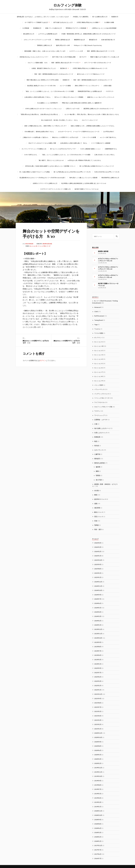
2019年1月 (98, 807)
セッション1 (98, 342)
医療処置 (97, 437)
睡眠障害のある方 (80, 40)
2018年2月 (98, 837)
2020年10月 (98, 737)
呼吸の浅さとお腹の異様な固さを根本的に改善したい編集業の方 (82, 103)
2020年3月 (98, 759)
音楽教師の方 (37, 28)
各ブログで (83, 57)
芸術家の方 (66, 80)
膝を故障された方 (29, 34)
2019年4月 (98, 798)
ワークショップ (99, 415)
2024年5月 (98, 608)
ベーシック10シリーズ (44, 246)
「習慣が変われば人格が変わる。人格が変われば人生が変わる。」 (40, 114)
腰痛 (97, 471)
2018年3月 (98, 832)
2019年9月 (98, 781)
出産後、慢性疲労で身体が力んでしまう (44, 68)
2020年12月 (98, 733)
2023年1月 (98, 664)
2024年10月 (98, 590)
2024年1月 (98, 625)
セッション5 (98, 363)
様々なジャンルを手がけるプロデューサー (63, 149)
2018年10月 (98, 815)
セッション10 (99, 346)
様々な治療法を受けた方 (100, 17)
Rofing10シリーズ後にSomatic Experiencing (88, 45)
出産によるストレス (101, 433)
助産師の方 (115, 17)
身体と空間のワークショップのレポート (87, 86)
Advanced (97, 307)
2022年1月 (98, 690)
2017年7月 (98, 850)
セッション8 (33, 246)
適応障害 (97, 508)
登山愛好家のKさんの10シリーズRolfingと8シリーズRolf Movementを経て (42, 178)
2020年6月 (98, 750)
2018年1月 (98, 841)
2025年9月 (98, 564)
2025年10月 (98, 560)
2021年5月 (98, 711)
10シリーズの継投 (65, 86)
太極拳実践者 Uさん (111, 149)
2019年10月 (98, 776)
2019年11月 (98, 772)
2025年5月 (98, 573)
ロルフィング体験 (68, 5)
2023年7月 (98, 651)
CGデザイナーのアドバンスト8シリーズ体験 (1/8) (55, 189)
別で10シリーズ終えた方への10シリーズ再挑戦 (69, 97)
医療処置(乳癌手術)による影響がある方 (90, 91)
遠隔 (96, 503)
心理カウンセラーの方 (73, 108)
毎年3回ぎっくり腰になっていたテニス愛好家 (83, 178)
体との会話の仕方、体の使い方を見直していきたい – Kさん (60, 120)
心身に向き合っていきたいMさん (104, 155)
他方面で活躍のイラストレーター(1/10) (86, 189)
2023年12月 (98, 629)
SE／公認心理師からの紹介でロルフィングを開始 (35, 172)
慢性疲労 (97, 459)
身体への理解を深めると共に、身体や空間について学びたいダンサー (46, 126)
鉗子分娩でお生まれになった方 (63, 22)
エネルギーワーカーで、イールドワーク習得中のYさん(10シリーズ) (79, 131)
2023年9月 (98, 642)
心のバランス (99, 450)
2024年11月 (98, 586)
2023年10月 (98, 638)
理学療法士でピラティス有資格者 (76, 28)
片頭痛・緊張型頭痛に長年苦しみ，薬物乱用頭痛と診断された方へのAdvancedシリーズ (88, 34)
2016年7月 (98, 858)
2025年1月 (98, 577)
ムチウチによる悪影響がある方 (48, 34)
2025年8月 (98, 569)
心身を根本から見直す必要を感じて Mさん (37, 97)
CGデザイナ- (110, 91)
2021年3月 (98, 720)
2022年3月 (98, 681)
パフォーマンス (99, 389)
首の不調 (99, 480)
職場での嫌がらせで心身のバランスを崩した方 (105, 57)
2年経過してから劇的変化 (81, 17)
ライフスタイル (99, 402)
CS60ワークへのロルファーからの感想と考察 (42, 143)
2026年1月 (98, 556)
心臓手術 (97, 454)
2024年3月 (98, 616)
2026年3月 (98, 547)
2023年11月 (98, 634)
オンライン (98, 337)
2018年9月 (98, 820)
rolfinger (29, 244)
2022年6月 (98, 677)
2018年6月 (98, 828)
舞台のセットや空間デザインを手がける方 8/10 (51, 234)
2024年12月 (98, 582)
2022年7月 (98, 673)
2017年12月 (98, 845)
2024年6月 (98, 603)
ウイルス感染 (99, 333)
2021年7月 (98, 707)
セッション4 (98, 359)
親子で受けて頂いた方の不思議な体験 (64, 57)
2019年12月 (98, 768)
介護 (96, 424)
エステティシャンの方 (76, 51)
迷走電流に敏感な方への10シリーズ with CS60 (42, 86)
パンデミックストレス (102, 394)
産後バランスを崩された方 (54, 28)
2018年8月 (98, 824)
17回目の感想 (107, 86)
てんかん (97, 329)
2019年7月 (98, 789)
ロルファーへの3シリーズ (90, 120)
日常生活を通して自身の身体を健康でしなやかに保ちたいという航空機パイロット (50, 166)
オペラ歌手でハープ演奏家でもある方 (36, 22)
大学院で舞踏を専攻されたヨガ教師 (88, 22)
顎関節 (98, 475)
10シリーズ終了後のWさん (108, 137)
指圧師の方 (64, 68)
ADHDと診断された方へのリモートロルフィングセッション (43, 108)
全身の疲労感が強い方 (108, 40)
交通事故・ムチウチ (101, 420)
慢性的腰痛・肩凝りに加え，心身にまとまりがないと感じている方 (45, 51)
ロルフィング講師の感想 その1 (38, 63)
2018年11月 (98, 811)
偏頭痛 (98, 467)
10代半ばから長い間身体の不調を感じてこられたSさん (84, 160)
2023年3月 (98, 660)
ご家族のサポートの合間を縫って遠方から (35, 137)
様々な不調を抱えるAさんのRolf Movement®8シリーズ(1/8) (72, 172)
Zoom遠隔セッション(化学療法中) (48, 103)
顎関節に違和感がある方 (63, 40)
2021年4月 (98, 716)
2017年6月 (98, 854)
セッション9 (98, 381)
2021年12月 (98, 694)
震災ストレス (99, 516)
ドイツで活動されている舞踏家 (101, 143)
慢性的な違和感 (99, 463)
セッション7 (98, 372)
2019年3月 (98, 802)
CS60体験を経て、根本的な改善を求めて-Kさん (39, 131)
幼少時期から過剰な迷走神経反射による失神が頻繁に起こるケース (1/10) (84, 183)
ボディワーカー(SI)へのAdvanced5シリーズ (98, 63)
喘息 (96, 441)
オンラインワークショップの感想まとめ (34, 149)
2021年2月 (98, 724)
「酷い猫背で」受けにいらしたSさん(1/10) (51, 160)
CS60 (96, 311)
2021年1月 (98, 729)
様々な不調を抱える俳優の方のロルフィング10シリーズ (97, 166)
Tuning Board (99, 320)
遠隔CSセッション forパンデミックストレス (101, 97)
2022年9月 (98, 668)
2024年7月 (98, 599)
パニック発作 (99, 385)
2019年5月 (98, 794)
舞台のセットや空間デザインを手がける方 (65, 137)
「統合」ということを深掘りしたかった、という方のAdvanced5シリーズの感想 (49, 91)
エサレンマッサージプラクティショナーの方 (37, 40)
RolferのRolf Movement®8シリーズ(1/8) (107, 172)
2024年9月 (98, 595)
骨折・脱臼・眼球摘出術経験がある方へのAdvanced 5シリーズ (54, 74)
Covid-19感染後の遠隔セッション (90, 149)
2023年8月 (98, 647)
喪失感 (96, 446)
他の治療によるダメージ (102, 428)
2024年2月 (98, 621)
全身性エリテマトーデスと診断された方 (45, 183)
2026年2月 (98, 551)
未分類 (96, 490)
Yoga (96, 324)
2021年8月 (98, 703)
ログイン (43, 360)
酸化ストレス (99, 512)
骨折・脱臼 (98, 529)
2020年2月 (98, 763)
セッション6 (98, 368)
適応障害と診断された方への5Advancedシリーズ (98, 108)
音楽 (96, 521)
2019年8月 (98, 785)
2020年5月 (98, 755)
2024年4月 (98, 612)
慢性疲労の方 (93, 40)
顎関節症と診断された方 (45, 45)
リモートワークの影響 (89, 137)
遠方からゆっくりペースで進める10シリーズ (91, 74)
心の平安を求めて (109, 131)
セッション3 (98, 355)
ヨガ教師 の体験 (109, 22)
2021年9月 (98, 698)
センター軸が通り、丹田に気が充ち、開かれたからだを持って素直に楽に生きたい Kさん (92, 114)
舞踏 (96, 495)
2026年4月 (98, 543)
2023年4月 (98, 655)
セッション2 (98, 350)
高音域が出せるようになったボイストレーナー (34, 57)
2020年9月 (98, 742)
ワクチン (97, 411)
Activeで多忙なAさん (31, 155)
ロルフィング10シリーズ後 (103, 407)
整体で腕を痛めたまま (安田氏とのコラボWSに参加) (43, 80)
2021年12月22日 (47, 244)
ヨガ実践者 (26, 28)
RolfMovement (99, 316)
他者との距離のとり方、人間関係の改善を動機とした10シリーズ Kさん (93, 126)
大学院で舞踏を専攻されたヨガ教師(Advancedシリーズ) (90, 68)
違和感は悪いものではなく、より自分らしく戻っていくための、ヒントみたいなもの (43, 17)
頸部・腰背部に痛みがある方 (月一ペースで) (101, 51)
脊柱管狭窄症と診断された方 (110, 178)
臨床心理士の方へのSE (63, 45)
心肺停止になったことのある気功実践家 (104, 28)
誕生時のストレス (100, 499)
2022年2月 (98, 685)
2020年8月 (98, 746)
